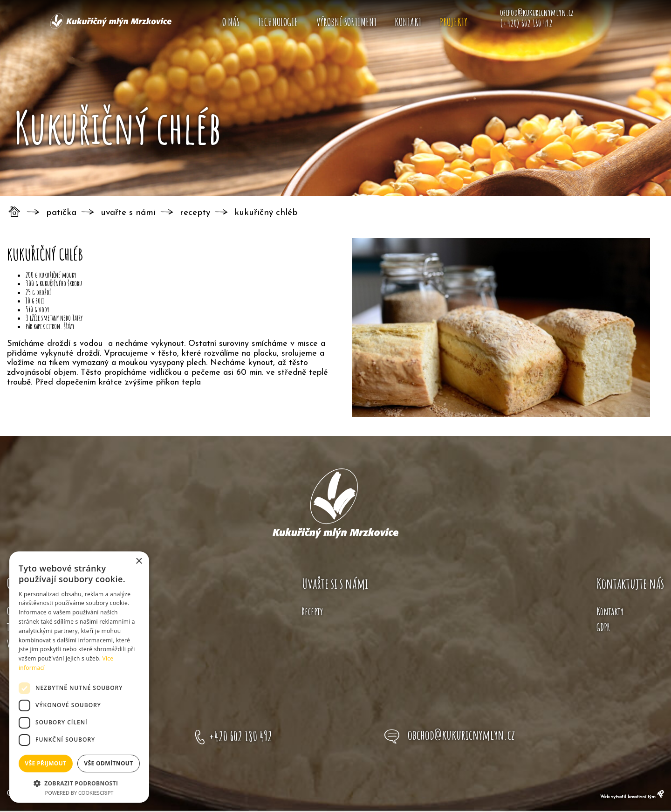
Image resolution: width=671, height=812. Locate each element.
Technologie (278, 22)
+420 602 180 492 (240, 736)
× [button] (139, 561)
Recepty (195, 213)
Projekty (454, 22)
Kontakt (408, 22)
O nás (231, 22)
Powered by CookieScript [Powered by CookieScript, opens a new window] (79, 793)
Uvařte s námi (128, 213)
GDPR (603, 627)
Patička (61, 213)
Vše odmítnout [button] (108, 763)
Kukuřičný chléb (266, 213)
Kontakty (610, 611)
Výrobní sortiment (346, 22)
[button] (79, 783)
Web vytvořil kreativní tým (632, 797)
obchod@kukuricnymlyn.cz (461, 735)
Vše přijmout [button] (45, 763)
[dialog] (79, 677)
